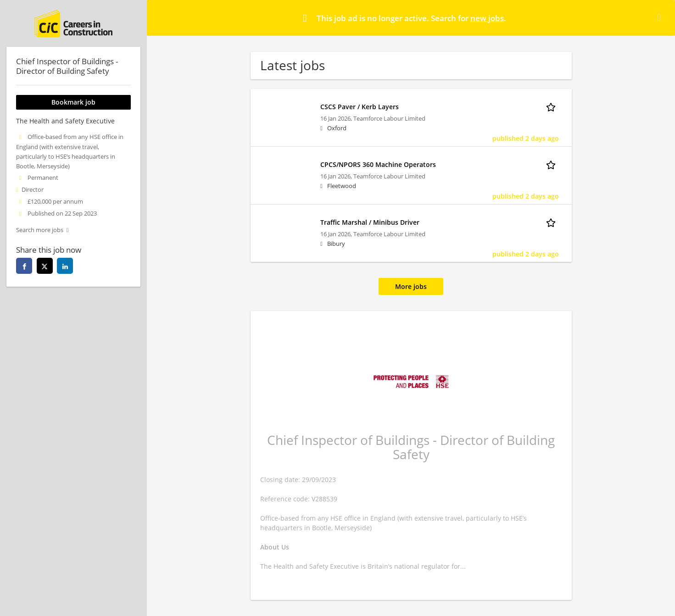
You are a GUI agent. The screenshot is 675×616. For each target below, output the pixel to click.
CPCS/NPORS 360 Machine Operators (378, 164)
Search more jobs (40, 230)
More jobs (411, 286)
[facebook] (24, 266)
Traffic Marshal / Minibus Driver (370, 222)
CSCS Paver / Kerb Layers (360, 107)
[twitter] (45, 266)
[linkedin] (65, 266)
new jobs (487, 18)
